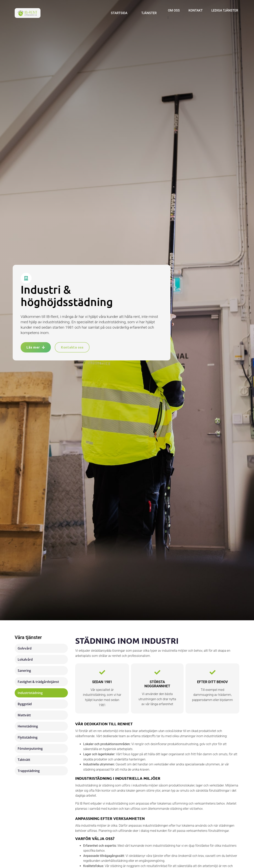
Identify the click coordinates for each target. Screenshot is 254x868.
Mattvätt (24, 715)
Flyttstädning (28, 737)
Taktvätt (24, 760)
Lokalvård (25, 659)
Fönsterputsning (30, 749)
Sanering (24, 671)
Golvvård (25, 648)
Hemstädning (28, 726)
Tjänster (149, 13)
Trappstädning (29, 771)
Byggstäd (25, 704)
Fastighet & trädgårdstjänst (38, 682)
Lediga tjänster (225, 10)
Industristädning (30, 693)
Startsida (119, 13)
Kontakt (196, 10)
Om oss (174, 10)
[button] (203, 18)
